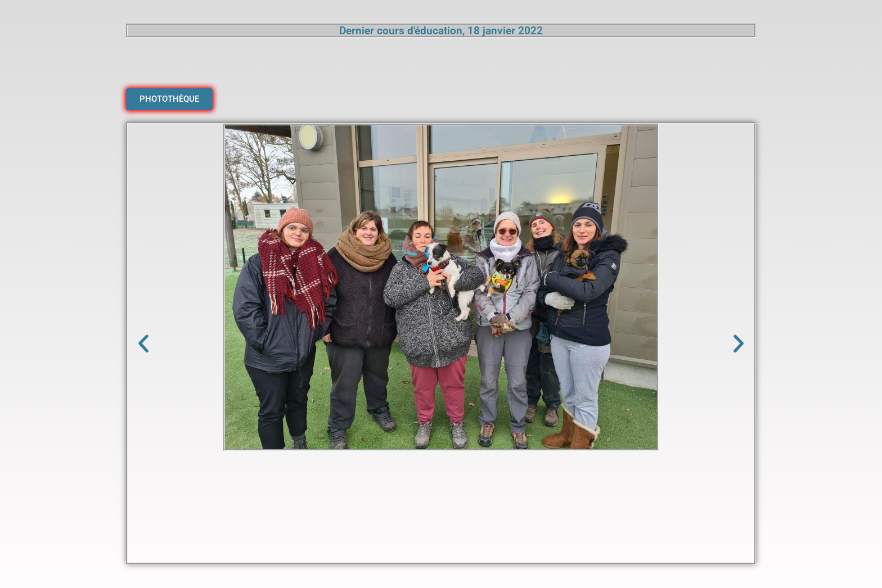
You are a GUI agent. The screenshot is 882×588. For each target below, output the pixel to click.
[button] (143, 343)
